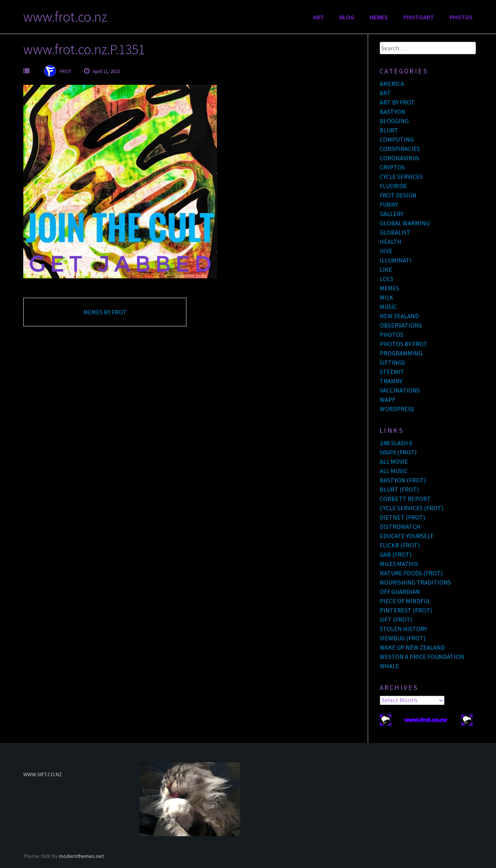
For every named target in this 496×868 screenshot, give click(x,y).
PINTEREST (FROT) (406, 610)
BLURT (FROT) (399, 489)
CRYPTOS (392, 167)
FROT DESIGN (398, 195)
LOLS (387, 279)
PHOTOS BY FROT (404, 344)
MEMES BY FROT (105, 312)
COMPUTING (397, 139)
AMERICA (392, 84)
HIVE (386, 251)
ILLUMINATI (396, 260)
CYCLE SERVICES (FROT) (412, 508)
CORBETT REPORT (405, 499)
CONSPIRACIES (400, 149)
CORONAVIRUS (400, 158)
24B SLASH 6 (396, 443)
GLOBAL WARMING (405, 223)
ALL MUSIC (394, 471)
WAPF (387, 400)
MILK (387, 297)
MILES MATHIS (399, 564)
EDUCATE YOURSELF (407, 536)
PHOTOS (461, 17)
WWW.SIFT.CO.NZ (43, 774)
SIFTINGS (392, 362)
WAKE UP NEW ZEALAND (412, 647)
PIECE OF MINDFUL (405, 601)
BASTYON (393, 112)
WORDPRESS (397, 409)
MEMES (379, 17)
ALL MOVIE (394, 461)
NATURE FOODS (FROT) (411, 573)
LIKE (386, 269)
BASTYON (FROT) (403, 480)
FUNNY (389, 204)
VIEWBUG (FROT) (403, 638)
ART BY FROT (397, 102)
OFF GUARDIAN (400, 592)
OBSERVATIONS (401, 325)
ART (319, 17)
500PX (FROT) (398, 452)
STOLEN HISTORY (403, 629)
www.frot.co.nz (65, 17)
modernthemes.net (81, 856)
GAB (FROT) (396, 554)
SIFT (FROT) (396, 619)
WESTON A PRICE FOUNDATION (422, 657)
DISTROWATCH (400, 527)
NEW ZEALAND (399, 316)
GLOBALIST (395, 232)
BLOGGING (394, 121)
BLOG (347, 17)
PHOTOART (419, 17)
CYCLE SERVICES (401, 177)
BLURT (389, 130)
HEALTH (391, 242)
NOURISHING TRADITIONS (415, 582)
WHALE (389, 666)
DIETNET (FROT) (402, 517)
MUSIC (388, 307)
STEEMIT (392, 372)
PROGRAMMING (401, 353)
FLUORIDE (394, 186)
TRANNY (391, 381)
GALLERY (392, 214)
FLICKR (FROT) (400, 545)
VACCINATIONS (400, 390)
